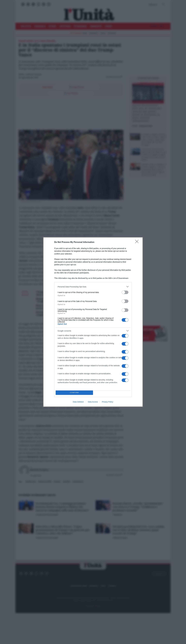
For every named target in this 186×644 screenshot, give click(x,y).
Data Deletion (78, 402)
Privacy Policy (108, 402)
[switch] (125, 292)
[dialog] (93, 322)
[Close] (138, 242)
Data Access (93, 402)
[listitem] (93, 287)
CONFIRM (74, 393)
